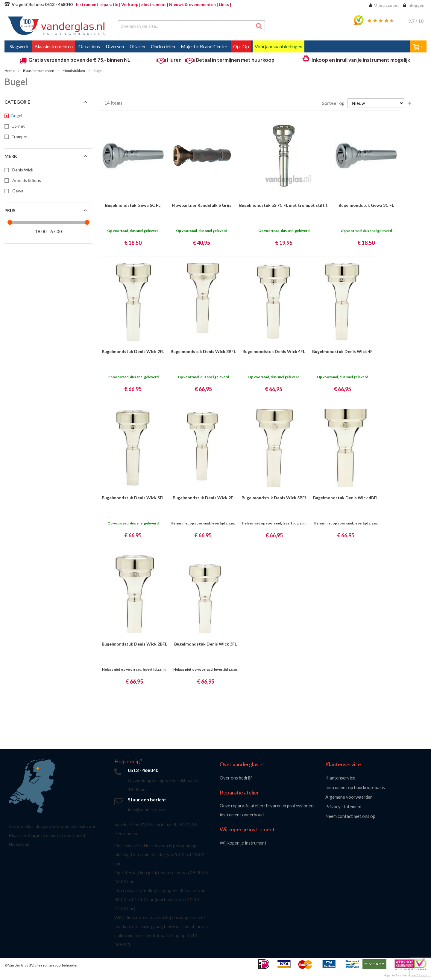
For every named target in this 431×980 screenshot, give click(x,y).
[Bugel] (16, 116)
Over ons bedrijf (236, 778)
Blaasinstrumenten (39, 71)
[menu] (215, 46)
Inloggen (416, 5)
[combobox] (191, 26)
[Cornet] (18, 126)
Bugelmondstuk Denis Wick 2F (203, 498)
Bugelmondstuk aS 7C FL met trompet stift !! (284, 205)
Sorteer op (333, 103)
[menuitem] (19, 46)
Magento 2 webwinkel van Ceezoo (405, 975)
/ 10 (416, 21)
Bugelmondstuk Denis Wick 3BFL (203, 351)
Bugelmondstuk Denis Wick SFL (133, 498)
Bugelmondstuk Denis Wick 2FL (133, 351)
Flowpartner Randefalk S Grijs (202, 205)
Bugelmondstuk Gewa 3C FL (366, 205)
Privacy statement (344, 806)
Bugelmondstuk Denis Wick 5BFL (274, 498)
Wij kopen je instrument (243, 843)
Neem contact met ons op (350, 816)
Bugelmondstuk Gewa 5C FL (133, 205)
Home (10, 71)
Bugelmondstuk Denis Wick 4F (342, 351)
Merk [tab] (11, 156)
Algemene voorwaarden (349, 797)
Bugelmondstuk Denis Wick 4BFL (346, 498)
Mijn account (386, 5)
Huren (174, 60)
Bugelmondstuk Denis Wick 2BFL (134, 644)
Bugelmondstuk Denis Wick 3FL (205, 644)
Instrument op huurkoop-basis (355, 787)
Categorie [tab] (17, 102)
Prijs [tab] (10, 210)
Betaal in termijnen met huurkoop (235, 60)
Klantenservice (340, 778)
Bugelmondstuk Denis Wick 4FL (274, 351)
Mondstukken (74, 71)
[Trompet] (19, 137)
